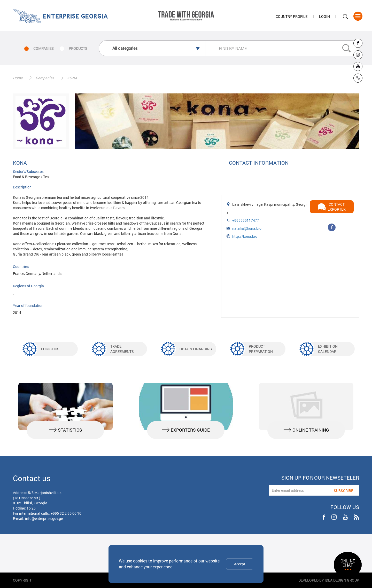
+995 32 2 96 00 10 (66, 513)
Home (18, 78)
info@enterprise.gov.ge (44, 518)
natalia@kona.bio (247, 228)
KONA (72, 78)
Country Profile (292, 16)
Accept (240, 564)
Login (324, 16)
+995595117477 (246, 220)
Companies (45, 78)
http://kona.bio (245, 236)
